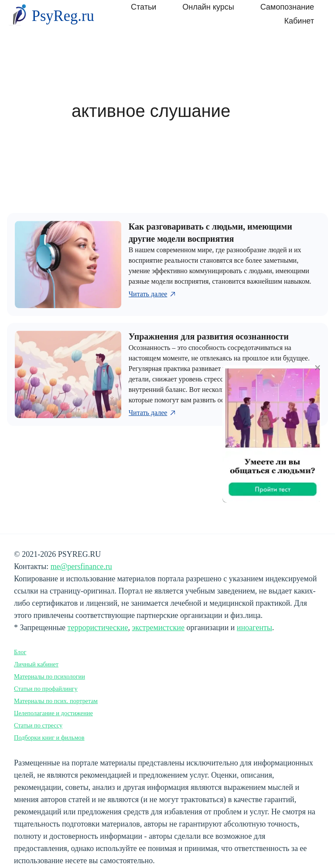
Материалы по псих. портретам (56, 701)
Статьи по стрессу (38, 725)
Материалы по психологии (50, 676)
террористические (98, 628)
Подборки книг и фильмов (49, 738)
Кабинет (299, 21)
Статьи (144, 7)
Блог (20, 652)
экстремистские (158, 628)
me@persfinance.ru (81, 566)
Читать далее (153, 294)
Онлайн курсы (208, 7)
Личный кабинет (36, 664)
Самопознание (287, 7)
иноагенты (255, 628)
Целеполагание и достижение (53, 713)
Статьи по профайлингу (46, 689)
